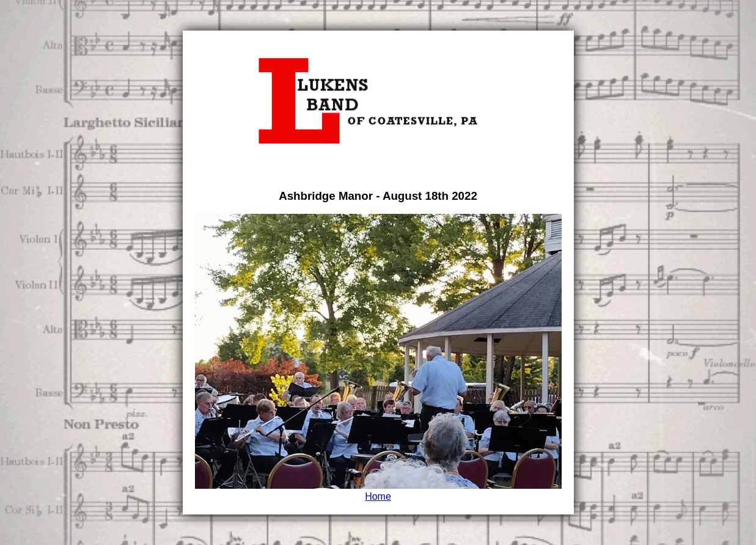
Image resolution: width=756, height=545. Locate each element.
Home (378, 496)
